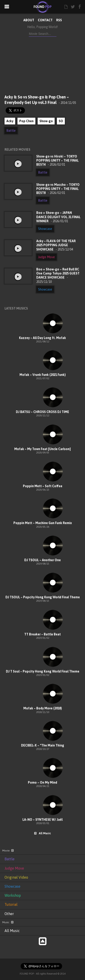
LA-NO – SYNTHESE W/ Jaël (42, 820)
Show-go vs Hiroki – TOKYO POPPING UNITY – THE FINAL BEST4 (57, 160)
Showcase (45, 229)
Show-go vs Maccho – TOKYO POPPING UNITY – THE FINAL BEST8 (58, 189)
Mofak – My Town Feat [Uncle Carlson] (42, 449)
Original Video (16, 877)
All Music (42, 833)
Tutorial (11, 904)
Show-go (46, 121)
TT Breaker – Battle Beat (42, 634)
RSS (59, 20)
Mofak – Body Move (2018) (43, 708)
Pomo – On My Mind (42, 782)
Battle (11, 131)
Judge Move (46, 257)
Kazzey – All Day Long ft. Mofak (42, 338)
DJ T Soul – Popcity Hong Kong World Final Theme (43, 671)
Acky (10, 121)
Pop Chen (26, 121)
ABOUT (29, 20)
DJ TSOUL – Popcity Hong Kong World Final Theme (43, 597)
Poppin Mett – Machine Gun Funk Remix (43, 523)
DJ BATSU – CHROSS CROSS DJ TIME (42, 412)
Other (9, 914)
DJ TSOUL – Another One (42, 560)
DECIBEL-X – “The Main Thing (43, 745)
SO (61, 121)
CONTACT (45, 20)
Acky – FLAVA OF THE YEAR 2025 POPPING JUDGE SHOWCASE (56, 245)
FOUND (43, 7)
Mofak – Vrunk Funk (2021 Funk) (43, 375)
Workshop (13, 895)
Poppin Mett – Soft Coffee (43, 486)
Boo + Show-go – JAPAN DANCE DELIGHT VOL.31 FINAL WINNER (58, 217)
